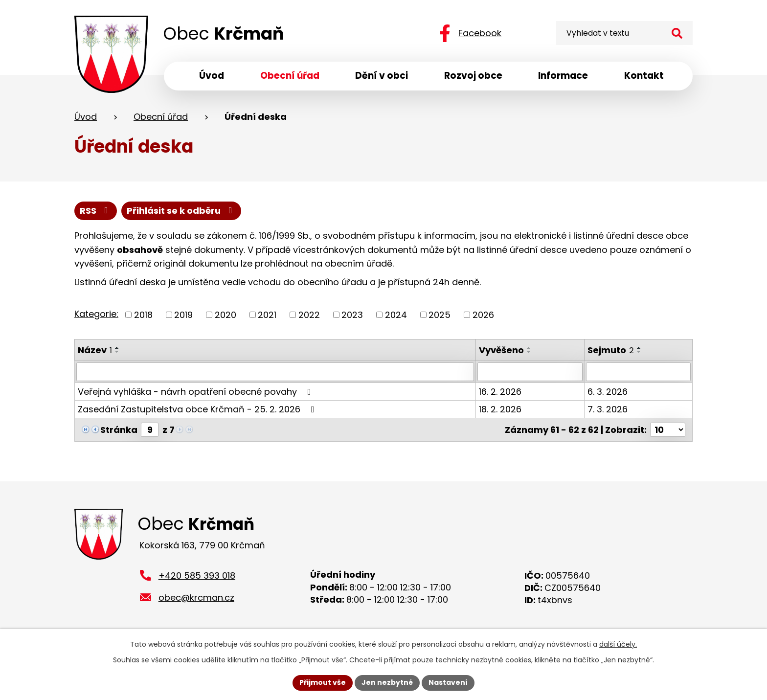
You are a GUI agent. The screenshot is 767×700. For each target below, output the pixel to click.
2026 (483, 315)
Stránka (119, 430)
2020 (226, 315)
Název (95, 350)
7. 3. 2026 (608, 409)
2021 (267, 315)
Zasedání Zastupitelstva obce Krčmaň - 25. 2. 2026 (198, 409)
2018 (143, 315)
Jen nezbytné (387, 682)
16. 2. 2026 (501, 392)
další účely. (618, 644)
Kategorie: (96, 314)
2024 (396, 315)
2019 (183, 315)
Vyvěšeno (502, 350)
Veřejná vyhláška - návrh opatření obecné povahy (196, 392)
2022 (309, 315)
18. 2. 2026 (501, 409)
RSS (96, 211)
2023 (352, 315)
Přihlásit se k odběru (181, 211)
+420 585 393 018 (197, 576)
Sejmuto (611, 350)
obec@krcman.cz (196, 598)
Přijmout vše (323, 682)
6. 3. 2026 (608, 392)
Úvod (86, 117)
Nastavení (448, 682)
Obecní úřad (161, 117)
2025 (440, 315)
